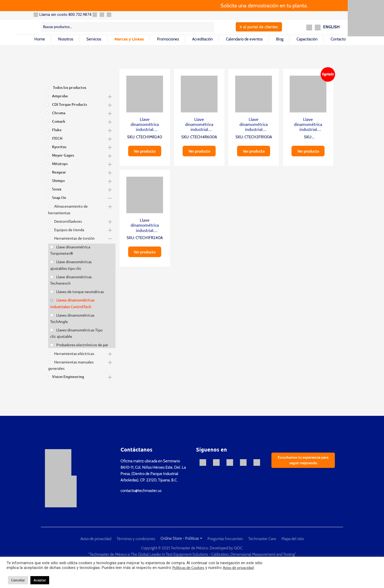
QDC (238, 548)
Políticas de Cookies (188, 568)
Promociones (168, 39)
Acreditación (202, 39)
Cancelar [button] (18, 580)
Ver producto (145, 151)
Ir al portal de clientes (259, 27)
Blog (280, 39)
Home (40, 39)
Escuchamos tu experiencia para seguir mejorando (303, 460)
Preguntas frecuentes (225, 539)
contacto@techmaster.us (141, 491)
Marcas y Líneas (129, 39)
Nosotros (66, 39)
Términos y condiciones (136, 539)
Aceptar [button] (40, 580)
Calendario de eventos (244, 39)
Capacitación (307, 39)
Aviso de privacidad (96, 539)
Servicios (94, 39)
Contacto (338, 39)
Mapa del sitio (293, 539)
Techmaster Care (262, 539)
